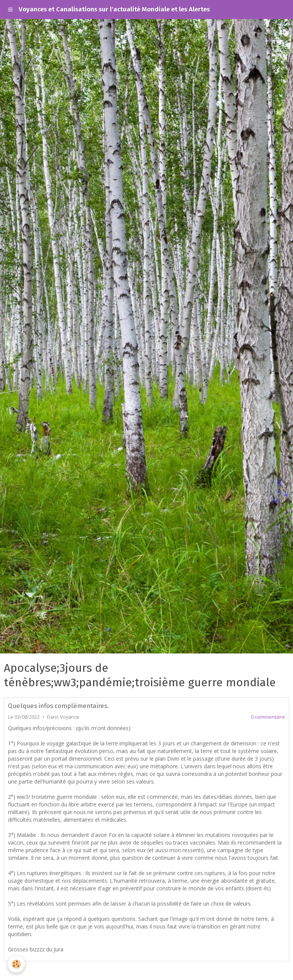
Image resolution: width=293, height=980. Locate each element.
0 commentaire (268, 717)
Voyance (70, 717)
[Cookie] (16, 964)
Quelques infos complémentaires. (58, 706)
